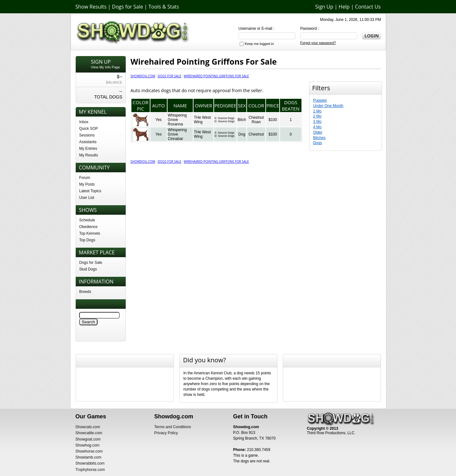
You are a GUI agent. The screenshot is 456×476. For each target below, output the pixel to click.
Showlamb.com (88, 457)
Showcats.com (88, 427)
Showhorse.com (89, 451)
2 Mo (317, 116)
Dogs (318, 143)
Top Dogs (87, 240)
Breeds (85, 292)
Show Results (91, 7)
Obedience (88, 227)
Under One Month (328, 106)
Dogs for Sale (128, 7)
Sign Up (324, 7)
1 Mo (317, 111)
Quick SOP (89, 129)
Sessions (87, 135)
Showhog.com (87, 445)
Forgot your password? (318, 43)
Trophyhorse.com (90, 470)
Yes (159, 120)
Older (318, 132)
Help (344, 7)
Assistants (88, 142)
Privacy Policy (166, 433)
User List (87, 198)
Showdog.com (143, 76)
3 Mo (317, 122)
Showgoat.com (88, 439)
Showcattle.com (89, 433)
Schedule (87, 220)
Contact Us (368, 7)
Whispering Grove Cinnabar (177, 134)
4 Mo (317, 127)
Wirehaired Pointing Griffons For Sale (216, 76)
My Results (89, 155)
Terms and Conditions (173, 427)
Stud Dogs (88, 269)
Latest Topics (90, 191)
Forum (85, 178)
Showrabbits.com (90, 463)
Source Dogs (226, 118)
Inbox (84, 122)
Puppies (320, 100)
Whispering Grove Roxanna (177, 120)
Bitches (319, 138)
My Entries (88, 149)
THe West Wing (202, 120)
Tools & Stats (164, 7)
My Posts (87, 184)
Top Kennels (90, 233)
